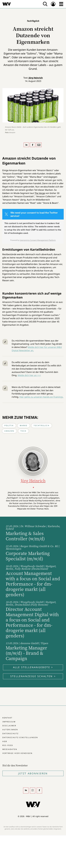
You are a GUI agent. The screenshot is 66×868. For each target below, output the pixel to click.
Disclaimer (9, 726)
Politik (9, 426)
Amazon (9, 431)
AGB (5, 741)
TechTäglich (42, 426)
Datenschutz (11, 734)
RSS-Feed (8, 745)
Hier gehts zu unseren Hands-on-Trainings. (41, 397)
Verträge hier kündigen (17, 753)
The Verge (40, 193)
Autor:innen (10, 730)
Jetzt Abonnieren (33, 773)
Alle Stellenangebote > (33, 667)
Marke (24, 426)
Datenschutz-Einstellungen (20, 737)
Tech (23, 431)
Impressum (9, 722)
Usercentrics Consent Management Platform (38, 240)
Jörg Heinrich (36, 78)
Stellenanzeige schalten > (33, 676)
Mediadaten (10, 749)
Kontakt (7, 718)
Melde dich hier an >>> (29, 375)
